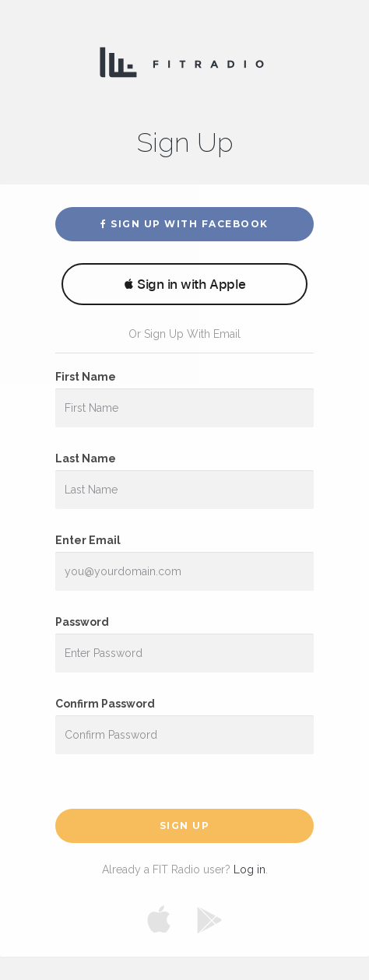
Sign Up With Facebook (184, 224)
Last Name (86, 458)
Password (82, 622)
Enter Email (88, 540)
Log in (250, 869)
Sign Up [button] (185, 825)
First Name (86, 377)
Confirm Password (105, 704)
